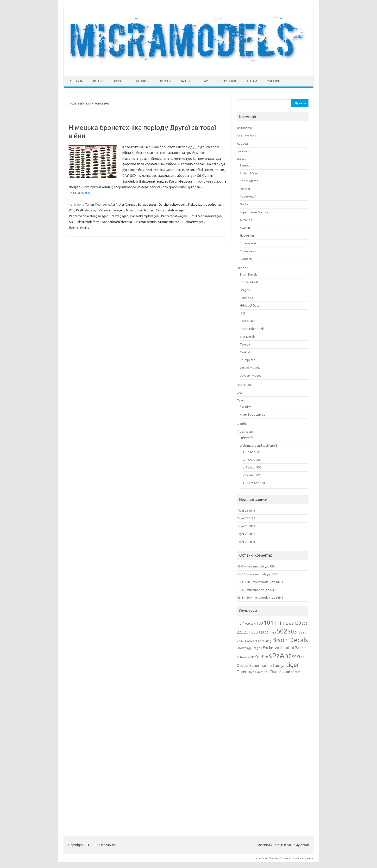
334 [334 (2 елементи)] (274, 633)
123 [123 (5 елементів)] (297, 623)
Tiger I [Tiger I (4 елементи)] (243, 672)
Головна (76, 81)
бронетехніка (79, 228)
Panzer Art (247, 321)
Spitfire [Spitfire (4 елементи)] (262, 657)
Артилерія (244, 128)
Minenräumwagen (111, 210)
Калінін (245, 228)
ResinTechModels (252, 329)
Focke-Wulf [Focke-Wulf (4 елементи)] (273, 648)
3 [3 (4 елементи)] (241, 623)
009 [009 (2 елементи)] (247, 624)
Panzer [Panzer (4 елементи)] (301, 648)
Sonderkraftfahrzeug (117, 222)
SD (71, 222)
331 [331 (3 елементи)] (268, 632)
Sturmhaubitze (169, 222)
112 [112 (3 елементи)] (285, 623)
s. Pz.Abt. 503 (252, 467)
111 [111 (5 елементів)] (278, 623)
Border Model (249, 282)
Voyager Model (250, 376)
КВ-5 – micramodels (251, 566)
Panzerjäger (119, 216)
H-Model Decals (251, 305)
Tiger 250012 (246, 511)
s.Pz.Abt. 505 (252, 475)
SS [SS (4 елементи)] (294, 657)
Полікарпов (248, 243)
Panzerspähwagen (174, 216)
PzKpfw (245, 406)
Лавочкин (247, 235)
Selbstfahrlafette (88, 222)
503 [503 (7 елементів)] (292, 632)
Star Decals (248, 337)
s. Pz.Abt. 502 (252, 460)
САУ (205, 81)
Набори (242, 268)
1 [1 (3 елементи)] (238, 623)
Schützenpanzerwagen (206, 216)
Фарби (252, 81)
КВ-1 (273, 566)
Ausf (114, 204)
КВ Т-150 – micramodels (254, 597)
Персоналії (229, 81)
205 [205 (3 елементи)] (305, 623)
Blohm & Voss (249, 173)
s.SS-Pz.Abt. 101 (254, 483)
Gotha (244, 204)
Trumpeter (247, 360)
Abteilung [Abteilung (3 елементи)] (264, 641)
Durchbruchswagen (172, 204)
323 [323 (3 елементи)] (261, 632)
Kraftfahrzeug (86, 210)
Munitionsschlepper (140, 210)
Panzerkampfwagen (145, 216)
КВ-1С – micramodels (252, 574)
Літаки (141, 81)
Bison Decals (248, 274)
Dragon (245, 290)
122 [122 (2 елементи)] (291, 624)
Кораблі (120, 81)
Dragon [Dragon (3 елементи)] (257, 648)
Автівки (98, 81)
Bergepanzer (147, 204)
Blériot (244, 165)
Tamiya (245, 344)
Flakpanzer (196, 204)
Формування (246, 431)
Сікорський (248, 251)
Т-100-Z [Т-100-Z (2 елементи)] (295, 672)
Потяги (165, 81)
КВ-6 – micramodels (251, 590)
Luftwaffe (247, 438)
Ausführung (127, 204)
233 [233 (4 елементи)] (254, 632)
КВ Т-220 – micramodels (254, 582)
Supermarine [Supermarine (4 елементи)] (261, 665)
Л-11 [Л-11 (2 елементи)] (266, 672)
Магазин (273, 81)
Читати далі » (79, 193)
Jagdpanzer (214, 204)
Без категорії (247, 136)
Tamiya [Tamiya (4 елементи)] (279, 665)
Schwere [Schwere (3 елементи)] (243, 657)
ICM (242, 313)
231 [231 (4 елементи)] (247, 632)
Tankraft (246, 352)
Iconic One (260, 858)
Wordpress (305, 858)
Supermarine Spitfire (254, 212)
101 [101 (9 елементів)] (269, 623)
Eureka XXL (247, 298)
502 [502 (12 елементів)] (282, 631)
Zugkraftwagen (193, 222)
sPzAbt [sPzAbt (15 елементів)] (280, 656)
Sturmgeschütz (145, 222)
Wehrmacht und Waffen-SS (259, 445)
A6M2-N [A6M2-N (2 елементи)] (252, 641)
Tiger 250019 (246, 526)
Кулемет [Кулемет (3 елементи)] (256, 672)
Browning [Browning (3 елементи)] (244, 648)
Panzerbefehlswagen (171, 210)
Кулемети (244, 151)
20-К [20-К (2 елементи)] (253, 624)
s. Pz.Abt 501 (252, 452)
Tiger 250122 (246, 518)
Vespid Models (250, 368)
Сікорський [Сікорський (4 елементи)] (280, 672)
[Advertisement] (273, 751)
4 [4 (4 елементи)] (243, 623)
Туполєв (246, 259)
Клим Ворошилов (252, 414)
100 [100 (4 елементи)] (260, 623)
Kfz (71, 210)
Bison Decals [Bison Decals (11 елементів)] (290, 640)
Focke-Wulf (248, 197)
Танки (185, 81)
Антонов (246, 220)
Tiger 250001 (246, 542)
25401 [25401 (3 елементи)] (242, 641)
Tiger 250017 (246, 534)
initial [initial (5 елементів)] (289, 647)
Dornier (245, 189)
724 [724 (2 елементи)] (300, 633)
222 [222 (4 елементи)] (240, 632)
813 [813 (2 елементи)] (305, 633)
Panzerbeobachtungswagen (89, 216)
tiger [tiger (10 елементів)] (293, 665)
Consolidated (249, 181)
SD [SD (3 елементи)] (252, 657)
